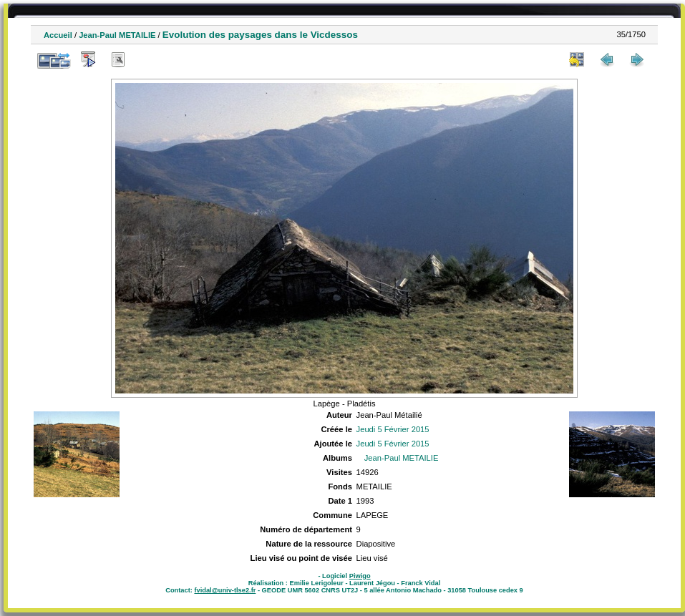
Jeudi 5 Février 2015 (393, 429)
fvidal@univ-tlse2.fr (225, 590)
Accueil (58, 35)
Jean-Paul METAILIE (117, 35)
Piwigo (360, 576)
